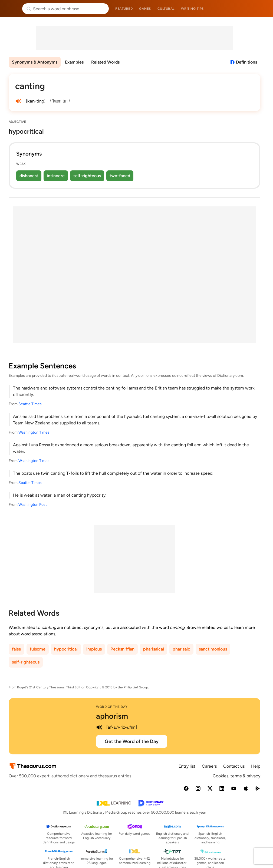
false (17, 649)
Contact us (234, 766)
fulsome (38, 649)
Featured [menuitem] (124, 9)
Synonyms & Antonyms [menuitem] (35, 62)
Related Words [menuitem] (105, 62)
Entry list (187, 766)
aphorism (112, 716)
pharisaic (181, 649)
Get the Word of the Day (132, 741)
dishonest (29, 176)
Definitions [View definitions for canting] (246, 62)
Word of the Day (112, 707)
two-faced (120, 176)
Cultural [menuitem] (166, 9)
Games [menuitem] (145, 9)
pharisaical (154, 649)
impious (94, 649)
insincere (56, 176)
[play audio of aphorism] (99, 727)
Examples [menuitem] (74, 62)
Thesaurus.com (12, 9)
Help (256, 766)
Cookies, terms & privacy (236, 776)
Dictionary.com (261, 9)
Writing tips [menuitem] (192, 9)
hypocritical (66, 649)
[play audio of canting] (18, 101)
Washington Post (33, 505)
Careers (209, 766)
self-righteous (87, 176)
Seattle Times (30, 404)
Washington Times (34, 432)
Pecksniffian (122, 649)
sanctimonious (213, 649)
